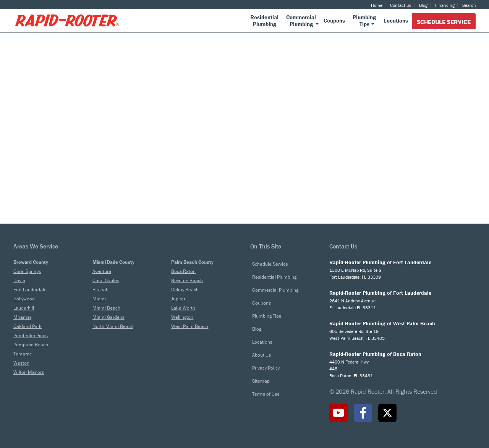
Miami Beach (106, 308)
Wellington (182, 317)
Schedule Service (444, 22)
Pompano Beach (31, 345)
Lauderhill (24, 308)
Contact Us (401, 5)
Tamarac (23, 354)
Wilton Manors (29, 372)
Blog (423, 5)
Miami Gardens (108, 317)
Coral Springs (27, 271)
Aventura (102, 271)
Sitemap (261, 381)
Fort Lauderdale (30, 290)
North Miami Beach (113, 326)
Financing (445, 5)
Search (469, 5)
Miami (99, 299)
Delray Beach (185, 290)
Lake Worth (183, 308)
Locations (262, 342)
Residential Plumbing (274, 277)
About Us (262, 355)
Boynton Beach (187, 280)
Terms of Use (266, 394)
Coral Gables (106, 280)
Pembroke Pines (31, 335)
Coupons (262, 303)
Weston (21, 363)
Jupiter (178, 299)
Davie (19, 280)
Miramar (22, 317)
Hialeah (100, 290)
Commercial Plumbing (275, 290)
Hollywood (24, 299)
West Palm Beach (190, 326)
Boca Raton (183, 271)
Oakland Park (28, 326)
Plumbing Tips (267, 316)
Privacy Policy (266, 368)
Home (377, 5)
